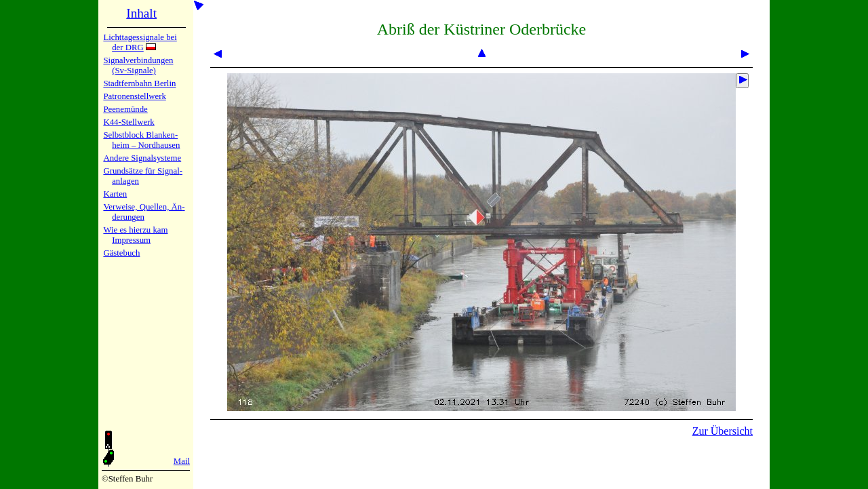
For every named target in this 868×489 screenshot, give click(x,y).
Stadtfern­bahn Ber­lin (139, 83)
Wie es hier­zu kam (135, 230)
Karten (115, 194)
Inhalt (141, 13)
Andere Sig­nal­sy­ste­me (142, 158)
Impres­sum (131, 240)
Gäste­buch (121, 253)
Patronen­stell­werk (134, 96)
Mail (182, 461)
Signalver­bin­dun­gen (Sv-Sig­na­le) (138, 65)
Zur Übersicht (723, 431)
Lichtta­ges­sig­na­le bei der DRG (140, 42)
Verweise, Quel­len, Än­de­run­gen (144, 212)
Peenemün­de (125, 109)
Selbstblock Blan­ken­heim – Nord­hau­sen (141, 140)
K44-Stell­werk (129, 122)
